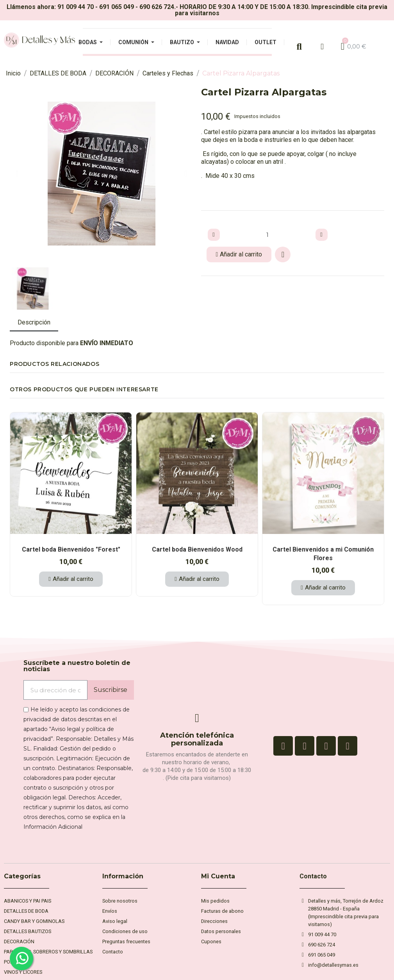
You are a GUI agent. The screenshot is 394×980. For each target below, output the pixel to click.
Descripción (34, 322)
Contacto (313, 876)
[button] (17, 174)
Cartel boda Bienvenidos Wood (197, 549)
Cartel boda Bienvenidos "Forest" (71, 549)
